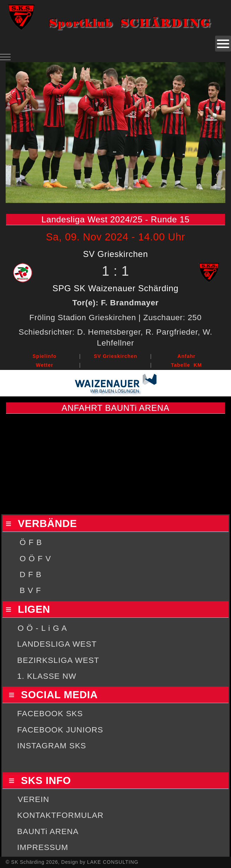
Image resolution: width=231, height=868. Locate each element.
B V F (30, 590)
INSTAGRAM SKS (52, 746)
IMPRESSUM (43, 847)
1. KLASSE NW (47, 676)
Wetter (44, 365)
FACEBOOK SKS (50, 714)
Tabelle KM (186, 365)
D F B (30, 574)
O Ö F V (35, 559)
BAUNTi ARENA (48, 831)
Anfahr (186, 356)
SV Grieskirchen (115, 356)
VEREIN (33, 799)
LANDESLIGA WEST (57, 644)
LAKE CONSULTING (112, 862)
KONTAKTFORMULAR (61, 815)
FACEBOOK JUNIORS (60, 730)
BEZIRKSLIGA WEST (58, 660)
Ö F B (31, 542)
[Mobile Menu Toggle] (5, 57)
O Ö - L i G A (42, 628)
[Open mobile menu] (223, 44)
